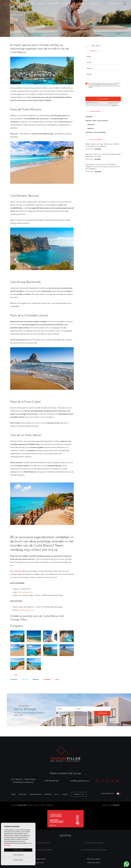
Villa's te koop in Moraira (94, 859)
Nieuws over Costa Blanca (97, 121)
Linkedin (36, 680)
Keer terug (93, 46)
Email (57, 680)
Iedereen (89, 117)
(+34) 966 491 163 (51, 781)
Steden (81, 4)
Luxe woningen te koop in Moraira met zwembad (37, 850)
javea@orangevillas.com (26, 610)
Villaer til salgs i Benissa (94, 863)
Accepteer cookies (18, 850)
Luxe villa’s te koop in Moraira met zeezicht (38, 843)
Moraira (90, 125)
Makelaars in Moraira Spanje (37, 859)
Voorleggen (103, 99)
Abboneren (102, 713)
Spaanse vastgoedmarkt (96, 132)
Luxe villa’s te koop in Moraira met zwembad (94, 850)
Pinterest (47, 680)
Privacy (37, 805)
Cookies (43, 805)
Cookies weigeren (18, 860)
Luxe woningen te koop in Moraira (94, 843)
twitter (25, 680)
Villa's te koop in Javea (37, 863)
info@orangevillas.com (25, 592)
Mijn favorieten (115, 4)
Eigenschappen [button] (53, 4)
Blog (74, 4)
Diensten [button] (65, 4)
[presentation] (95, 93)
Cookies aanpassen (18, 855)
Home (32, 4)
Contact (94, 4)
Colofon (30, 805)
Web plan (50, 805)
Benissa (90, 129)
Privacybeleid (111, 85)
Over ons (41, 4)
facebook (14, 680)
